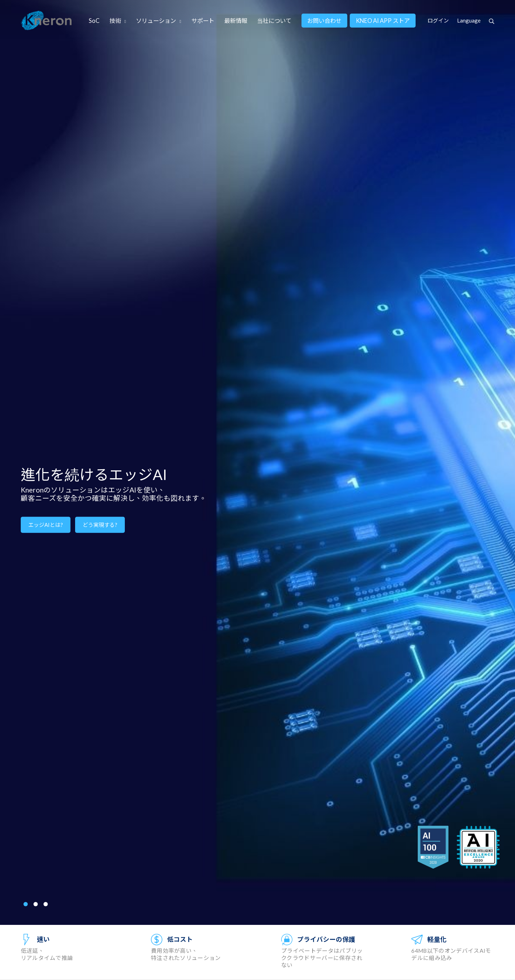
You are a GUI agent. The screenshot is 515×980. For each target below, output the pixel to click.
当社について (274, 21)
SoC (94, 21)
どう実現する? (100, 525)
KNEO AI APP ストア (383, 21)
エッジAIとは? (46, 525)
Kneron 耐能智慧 (46, 21)
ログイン (438, 20)
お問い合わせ (324, 21)
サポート (203, 21)
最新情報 (236, 21)
